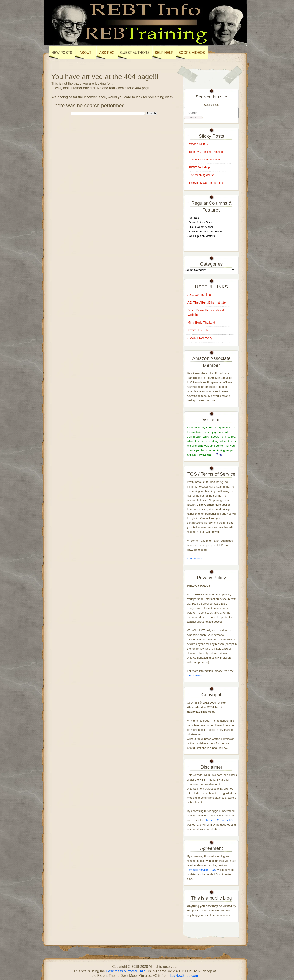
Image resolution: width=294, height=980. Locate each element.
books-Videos (192, 53)
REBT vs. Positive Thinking (206, 152)
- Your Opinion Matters (201, 236)
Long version (195, 559)
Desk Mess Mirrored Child (126, 971)
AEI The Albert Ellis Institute (207, 302)
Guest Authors (135, 53)
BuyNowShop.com (184, 976)
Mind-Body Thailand (201, 323)
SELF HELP (164, 53)
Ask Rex (107, 53)
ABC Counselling (199, 295)
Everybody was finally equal (207, 183)
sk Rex (195, 218)
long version (195, 675)
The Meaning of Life (202, 175)
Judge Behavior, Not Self (205, 160)
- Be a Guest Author (200, 227)
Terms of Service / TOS (220, 820)
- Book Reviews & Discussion (205, 231)
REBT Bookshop (200, 167)
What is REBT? (199, 144)
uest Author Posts (202, 222)
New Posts (62, 53)
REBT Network (198, 330)
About (85, 53)
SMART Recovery (200, 338)
